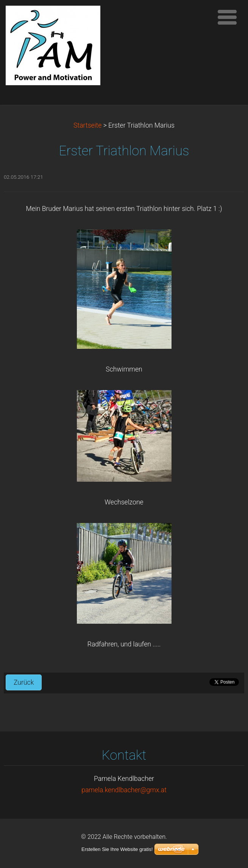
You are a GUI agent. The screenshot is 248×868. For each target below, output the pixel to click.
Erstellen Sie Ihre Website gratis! (117, 849)
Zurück (24, 682)
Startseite (87, 125)
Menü (227, 17)
